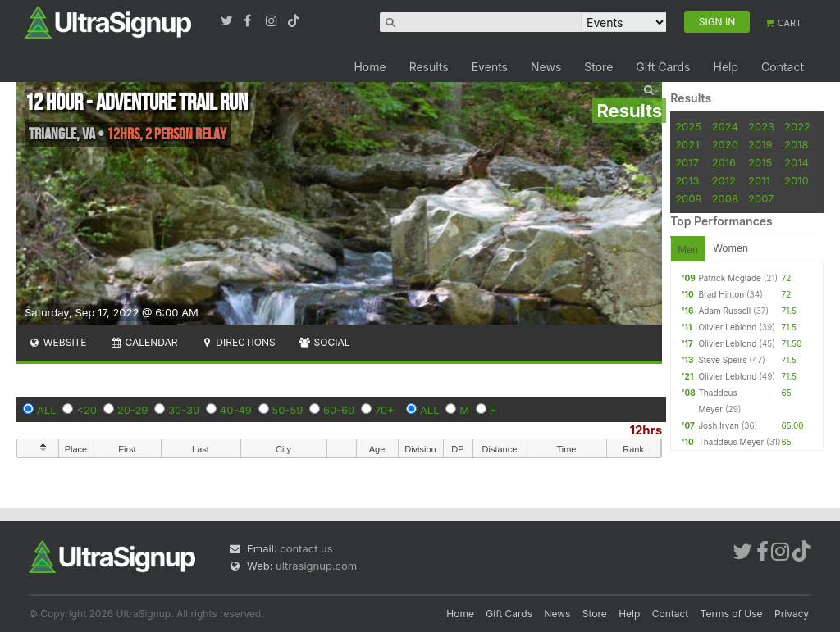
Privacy (792, 614)
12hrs (646, 430)
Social (324, 342)
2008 (725, 198)
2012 (724, 180)
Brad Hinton (721, 294)
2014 (797, 162)
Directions (237, 342)
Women (730, 248)
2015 (760, 162)
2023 (761, 126)
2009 (688, 198)
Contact (783, 67)
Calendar (144, 342)
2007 (761, 198)
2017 (687, 162)
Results (429, 67)
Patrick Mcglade (729, 278)
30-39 (184, 410)
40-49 (236, 410)
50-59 (288, 410)
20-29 (133, 410)
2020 (725, 144)
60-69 (339, 410)
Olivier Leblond (727, 327)
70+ (385, 410)
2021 (687, 144)
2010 (797, 180)
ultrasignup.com (316, 566)
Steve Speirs (722, 360)
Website (57, 342)
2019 (760, 144)
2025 (688, 126)
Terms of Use (732, 614)
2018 (796, 144)
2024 (725, 126)
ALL (47, 410)
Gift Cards (663, 67)
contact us (306, 548)
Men (688, 250)
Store (598, 67)
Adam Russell (724, 311)
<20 (87, 410)
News (546, 67)
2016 (724, 162)
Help (726, 67)
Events (490, 67)
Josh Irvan (718, 425)
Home (370, 67)
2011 (759, 180)
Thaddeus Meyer (731, 442)
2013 (687, 180)
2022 (797, 126)
